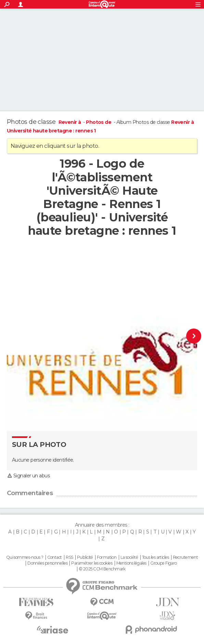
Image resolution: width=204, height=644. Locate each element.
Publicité (85, 557)
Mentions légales (131, 563)
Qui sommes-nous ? (25, 557)
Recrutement (186, 557)
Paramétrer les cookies (92, 563)
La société (129, 557)
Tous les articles (155, 557)
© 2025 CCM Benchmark (102, 569)
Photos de (99, 122)
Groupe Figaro (164, 563)
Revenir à (70, 122)
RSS (69, 557)
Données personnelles (47, 563)
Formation (107, 557)
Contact (55, 557)
